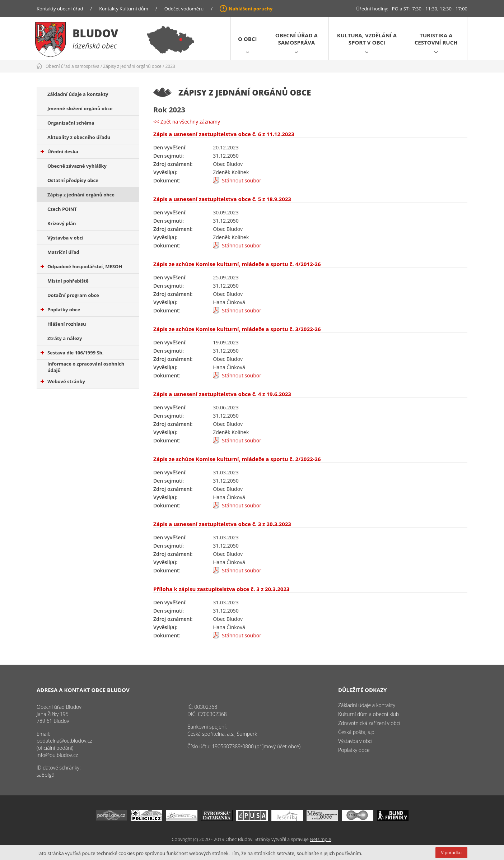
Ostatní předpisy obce (73, 180)
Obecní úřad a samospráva (297, 39)
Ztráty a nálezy (65, 338)
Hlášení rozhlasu (67, 324)
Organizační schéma (71, 123)
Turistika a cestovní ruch (436, 39)
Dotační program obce (73, 295)
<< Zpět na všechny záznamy (187, 122)
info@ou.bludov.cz (57, 755)
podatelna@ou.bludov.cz (64, 741)
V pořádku (451, 853)
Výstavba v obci (65, 238)
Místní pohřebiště (68, 281)
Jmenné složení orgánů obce (80, 108)
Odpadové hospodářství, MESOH (81, 266)
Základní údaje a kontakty (78, 94)
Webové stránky (63, 381)
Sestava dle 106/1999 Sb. (72, 353)
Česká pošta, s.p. (357, 732)
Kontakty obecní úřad (60, 9)
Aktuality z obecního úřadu (79, 137)
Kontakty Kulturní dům (124, 9)
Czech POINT (62, 209)
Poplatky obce (60, 310)
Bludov (95, 33)
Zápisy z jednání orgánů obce (132, 66)
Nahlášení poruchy (251, 9)
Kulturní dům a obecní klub (368, 714)
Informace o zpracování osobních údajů (86, 367)
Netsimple (320, 839)
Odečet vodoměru (184, 9)
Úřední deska (59, 152)
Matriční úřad (63, 252)
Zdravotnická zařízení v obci (369, 723)
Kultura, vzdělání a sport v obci (367, 39)
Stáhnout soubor (242, 180)
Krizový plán (62, 223)
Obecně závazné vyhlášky (77, 166)
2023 (170, 66)
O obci (247, 39)
